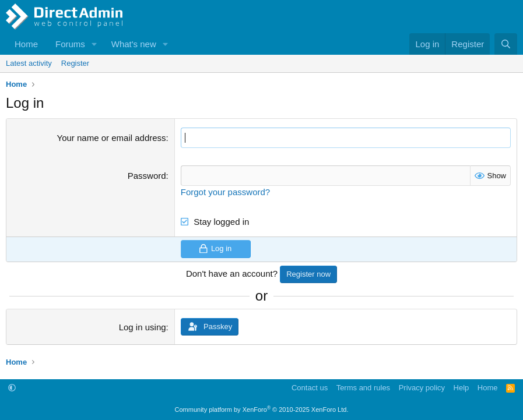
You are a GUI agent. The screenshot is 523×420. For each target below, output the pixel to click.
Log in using (143, 327)
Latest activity (29, 63)
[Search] (506, 44)
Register (75, 63)
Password (147, 176)
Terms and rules (363, 388)
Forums (70, 44)
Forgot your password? (225, 192)
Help (461, 388)
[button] (94, 44)
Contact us (310, 388)
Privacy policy (422, 388)
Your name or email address (112, 138)
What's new (134, 44)
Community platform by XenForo (262, 410)
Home (26, 44)
